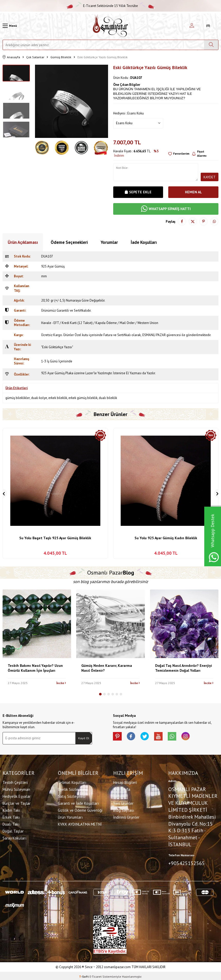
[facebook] (134, 737)
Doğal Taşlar (13, 831)
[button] (100, 694)
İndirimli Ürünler (126, 817)
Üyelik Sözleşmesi (73, 789)
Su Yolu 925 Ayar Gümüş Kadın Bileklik (166, 538)
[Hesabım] (192, 26)
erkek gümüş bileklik (83, 398)
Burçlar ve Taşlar (17, 803)
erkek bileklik (58, 398)
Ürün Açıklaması (23, 242)
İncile (61, 683)
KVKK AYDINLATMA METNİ (80, 824)
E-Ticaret (96, 975)
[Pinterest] (118, 737)
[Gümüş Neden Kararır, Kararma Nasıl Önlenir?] (110, 624)
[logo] (110, 26)
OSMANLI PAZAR (154, 335)
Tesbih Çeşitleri (15, 782)
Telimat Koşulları (72, 782)
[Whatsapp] (180, 737)
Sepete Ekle (138, 192)
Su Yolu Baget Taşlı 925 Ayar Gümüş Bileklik (55, 538)
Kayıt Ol (84, 738)
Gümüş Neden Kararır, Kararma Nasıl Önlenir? (107, 668)
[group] (72, 101)
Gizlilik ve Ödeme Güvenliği (80, 810)
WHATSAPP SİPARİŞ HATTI (166, 209)
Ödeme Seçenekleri (69, 242)
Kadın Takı (11, 810)
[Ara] (211, 45)
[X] (149, 737)
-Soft (84, 975)
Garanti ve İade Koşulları (78, 803)
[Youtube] (164, 737)
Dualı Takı (11, 824)
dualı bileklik (108, 398)
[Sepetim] (207, 26)
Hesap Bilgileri (125, 782)
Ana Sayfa (122, 789)
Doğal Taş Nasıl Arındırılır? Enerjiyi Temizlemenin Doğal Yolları (184, 668)
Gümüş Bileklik (61, 57)
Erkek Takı (11, 817)
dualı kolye (39, 398)
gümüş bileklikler (18, 398)
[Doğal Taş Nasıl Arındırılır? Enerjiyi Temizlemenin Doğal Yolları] (184, 624)
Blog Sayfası (124, 810)
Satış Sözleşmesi (72, 796)
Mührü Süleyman (16, 789)
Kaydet (209, 177)
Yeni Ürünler (123, 803)
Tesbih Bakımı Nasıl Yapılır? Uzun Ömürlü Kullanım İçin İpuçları (35, 668)
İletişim (119, 796)
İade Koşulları (144, 242)
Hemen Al (193, 192)
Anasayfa (11, 57)
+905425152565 (187, 862)
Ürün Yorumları (70, 817)
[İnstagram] (195, 737)
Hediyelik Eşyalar (17, 796)
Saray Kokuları (14, 838)
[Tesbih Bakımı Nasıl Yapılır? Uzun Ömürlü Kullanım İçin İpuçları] (37, 624)
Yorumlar (109, 242)
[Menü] (10, 26)
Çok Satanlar (35, 57)
